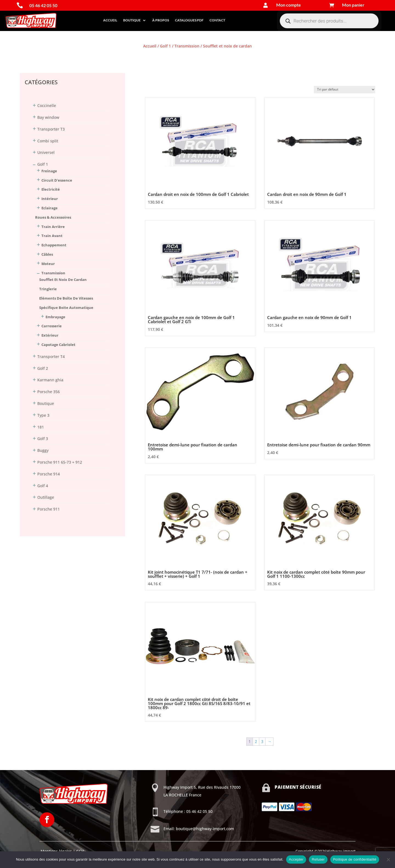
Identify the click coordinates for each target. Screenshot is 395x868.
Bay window (48, 117)
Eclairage (50, 208)
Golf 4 (43, 486)
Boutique (132, 20)
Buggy (43, 450)
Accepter (296, 859)
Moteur (48, 264)
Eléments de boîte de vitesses (66, 298)
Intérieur (50, 199)
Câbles (47, 254)
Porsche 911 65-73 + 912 (60, 462)
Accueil (110, 20)
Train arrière (53, 227)
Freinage (49, 171)
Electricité (51, 189)
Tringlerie (48, 289)
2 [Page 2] (256, 741)
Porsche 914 (49, 474)
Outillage (46, 497)
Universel (46, 152)
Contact (217, 20)
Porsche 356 (49, 392)
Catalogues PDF (189, 20)
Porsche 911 (49, 509)
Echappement (54, 245)
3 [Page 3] (262, 741)
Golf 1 (165, 46)
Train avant (52, 236)
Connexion (30, 56)
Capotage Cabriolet (58, 345)
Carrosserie (52, 326)
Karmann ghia (50, 380)
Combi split (48, 141)
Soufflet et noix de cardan (63, 280)
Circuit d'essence (57, 180)
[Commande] (345, 90)
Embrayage (55, 317)
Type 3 (43, 415)
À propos (161, 20)
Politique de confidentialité (355, 859)
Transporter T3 (51, 129)
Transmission (187, 46)
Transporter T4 (51, 356)
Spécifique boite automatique (66, 308)
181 (41, 427)
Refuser (318, 859)
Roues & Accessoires (53, 217)
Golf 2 (43, 368)
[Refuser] (388, 859)
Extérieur (50, 335)
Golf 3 (43, 439)
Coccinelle (47, 105)
